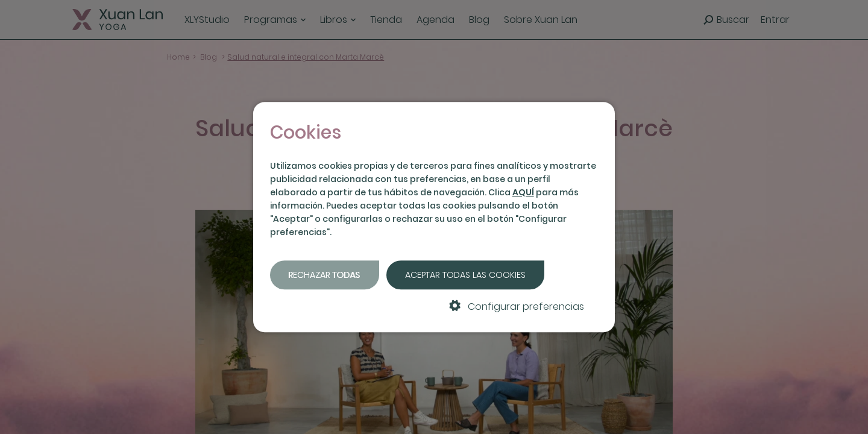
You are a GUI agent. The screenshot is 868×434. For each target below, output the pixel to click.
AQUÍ (523, 192)
